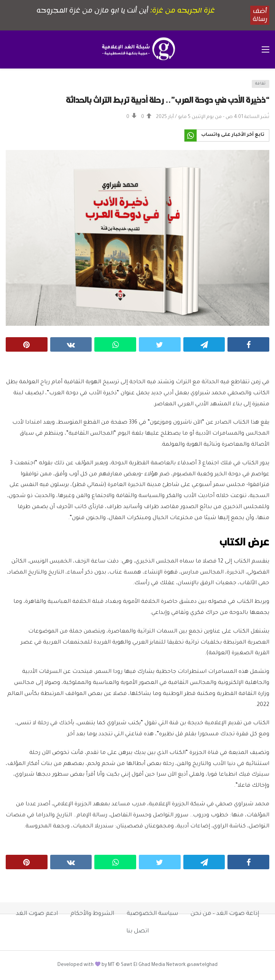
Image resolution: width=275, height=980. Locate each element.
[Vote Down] (132, 117)
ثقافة (261, 84)
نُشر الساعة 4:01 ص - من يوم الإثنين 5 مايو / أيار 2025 (213, 117)
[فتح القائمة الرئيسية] (265, 49)
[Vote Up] (146, 117)
